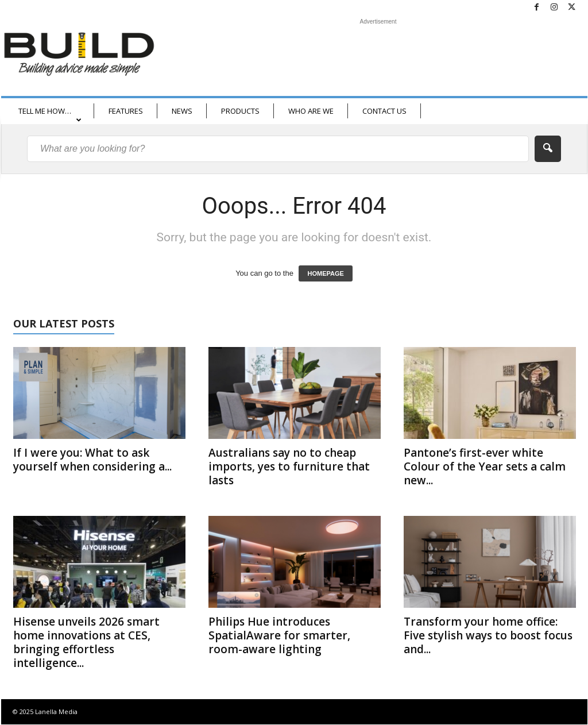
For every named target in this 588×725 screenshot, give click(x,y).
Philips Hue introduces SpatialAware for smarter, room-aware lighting (279, 635)
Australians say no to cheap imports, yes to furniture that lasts (289, 466)
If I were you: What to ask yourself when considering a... (92, 460)
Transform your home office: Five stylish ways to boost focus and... (488, 635)
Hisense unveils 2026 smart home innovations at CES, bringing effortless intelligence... (86, 642)
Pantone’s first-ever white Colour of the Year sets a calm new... (485, 466)
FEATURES (126, 111)
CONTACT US (384, 111)
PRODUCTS (240, 111)
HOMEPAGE (325, 273)
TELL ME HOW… (50, 115)
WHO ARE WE (311, 111)
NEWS (182, 111)
